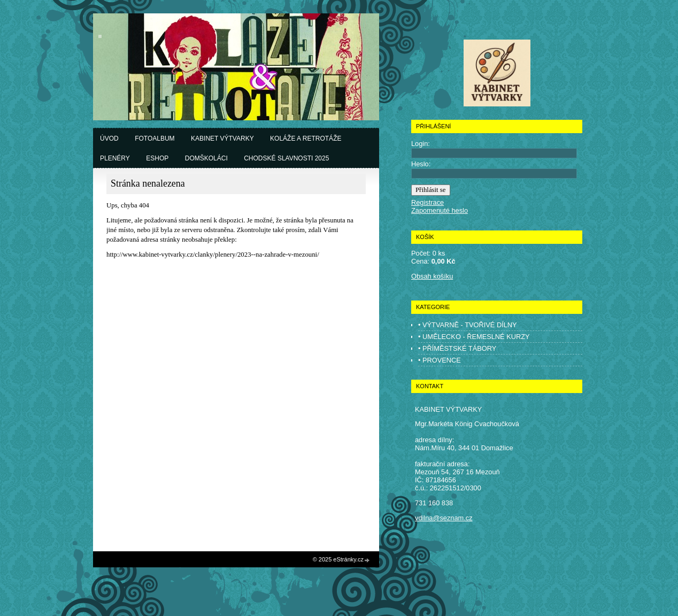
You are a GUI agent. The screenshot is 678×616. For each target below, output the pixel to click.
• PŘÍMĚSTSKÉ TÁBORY (457, 348)
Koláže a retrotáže (306, 138)
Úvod (109, 138)
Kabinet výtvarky (222, 138)
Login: (421, 144)
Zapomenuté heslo (440, 210)
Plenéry (115, 158)
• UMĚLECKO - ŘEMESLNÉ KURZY (474, 337)
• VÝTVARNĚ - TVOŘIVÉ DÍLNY (468, 325)
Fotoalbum (155, 138)
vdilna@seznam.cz (444, 518)
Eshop (157, 158)
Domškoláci (206, 158)
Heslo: (421, 164)
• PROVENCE (440, 360)
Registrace (427, 202)
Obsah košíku (432, 276)
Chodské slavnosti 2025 (286, 158)
